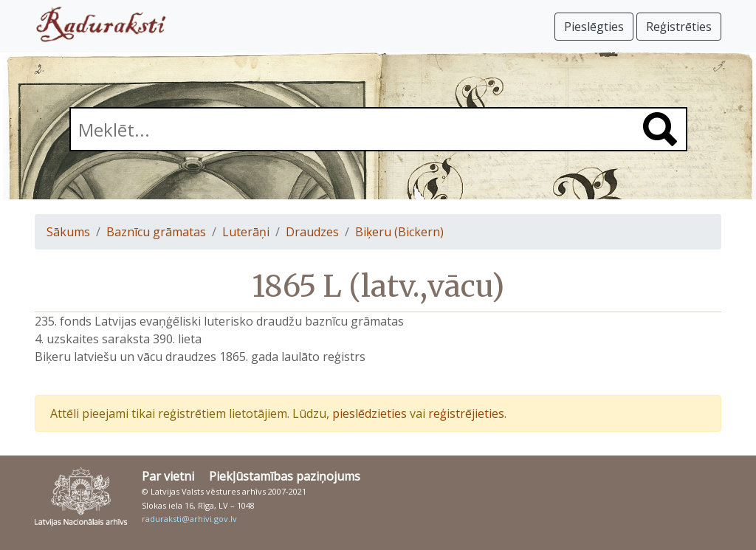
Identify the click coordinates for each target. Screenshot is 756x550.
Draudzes (312, 232)
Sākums (68, 232)
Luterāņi (246, 232)
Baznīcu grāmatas (156, 232)
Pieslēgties (594, 27)
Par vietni (168, 476)
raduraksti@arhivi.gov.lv (189, 519)
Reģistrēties (679, 27)
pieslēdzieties (370, 413)
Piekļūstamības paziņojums (285, 476)
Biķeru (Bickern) (399, 232)
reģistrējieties (466, 413)
